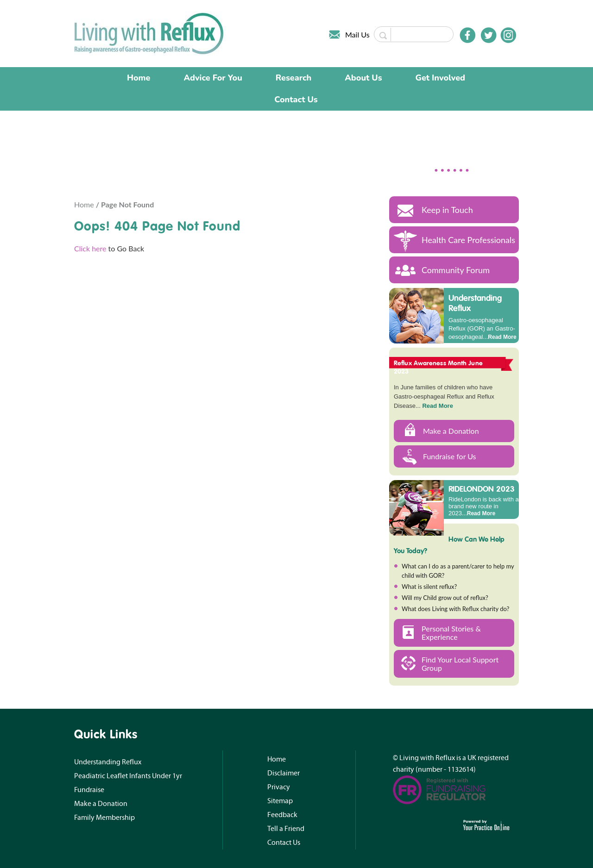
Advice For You (213, 78)
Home (139, 78)
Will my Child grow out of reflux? (445, 598)
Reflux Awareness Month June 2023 (438, 367)
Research (294, 78)
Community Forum (456, 270)
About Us (363, 78)
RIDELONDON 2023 (482, 488)
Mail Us (357, 34)
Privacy (279, 787)
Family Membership (104, 818)
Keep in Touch (447, 210)
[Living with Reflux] (150, 33)
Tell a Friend (286, 829)
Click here (90, 248)
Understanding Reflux (475, 303)
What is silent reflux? (429, 587)
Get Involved (440, 78)
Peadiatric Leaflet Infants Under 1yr (128, 776)
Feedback (282, 815)
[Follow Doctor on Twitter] (489, 35)
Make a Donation (451, 431)
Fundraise (89, 790)
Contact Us (296, 100)
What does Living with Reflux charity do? (455, 609)
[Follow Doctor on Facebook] (467, 35)
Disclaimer (284, 773)
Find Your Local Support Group (460, 664)
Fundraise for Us (450, 456)
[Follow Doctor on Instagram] (508, 35)
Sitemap (280, 801)
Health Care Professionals (468, 240)
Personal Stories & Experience (451, 633)
